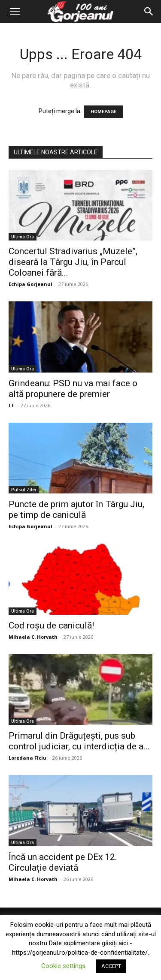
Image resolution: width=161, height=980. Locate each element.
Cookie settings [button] (63, 966)
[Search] (149, 12)
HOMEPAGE (103, 112)
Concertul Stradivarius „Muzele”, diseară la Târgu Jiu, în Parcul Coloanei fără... (73, 262)
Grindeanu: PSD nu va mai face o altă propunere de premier (73, 389)
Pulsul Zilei (24, 490)
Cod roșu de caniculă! (51, 625)
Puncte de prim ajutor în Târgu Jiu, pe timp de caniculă (76, 510)
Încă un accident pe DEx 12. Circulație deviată (63, 862)
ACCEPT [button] (111, 966)
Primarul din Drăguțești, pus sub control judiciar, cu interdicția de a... (79, 741)
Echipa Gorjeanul (30, 284)
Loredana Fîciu (27, 758)
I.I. (12, 405)
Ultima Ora (23, 237)
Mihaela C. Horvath (33, 637)
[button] (15, 12)
